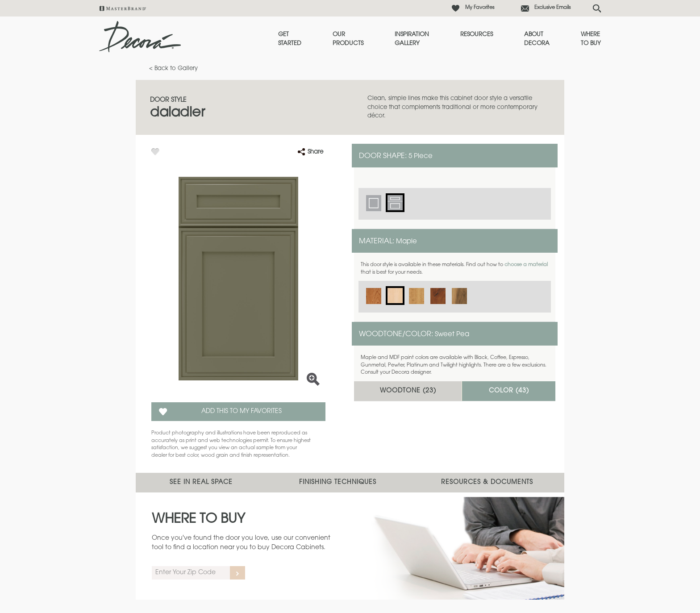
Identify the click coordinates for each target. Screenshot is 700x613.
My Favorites (480, 8)
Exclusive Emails (552, 8)
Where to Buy (591, 39)
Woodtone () (408, 391)
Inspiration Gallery (412, 39)
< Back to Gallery (173, 69)
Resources (477, 35)
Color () (509, 391)
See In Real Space (201, 483)
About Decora (537, 39)
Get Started (290, 39)
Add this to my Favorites (242, 412)
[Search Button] (597, 8)
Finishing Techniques (338, 483)
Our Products (348, 39)
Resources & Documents (487, 483)
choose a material (526, 265)
